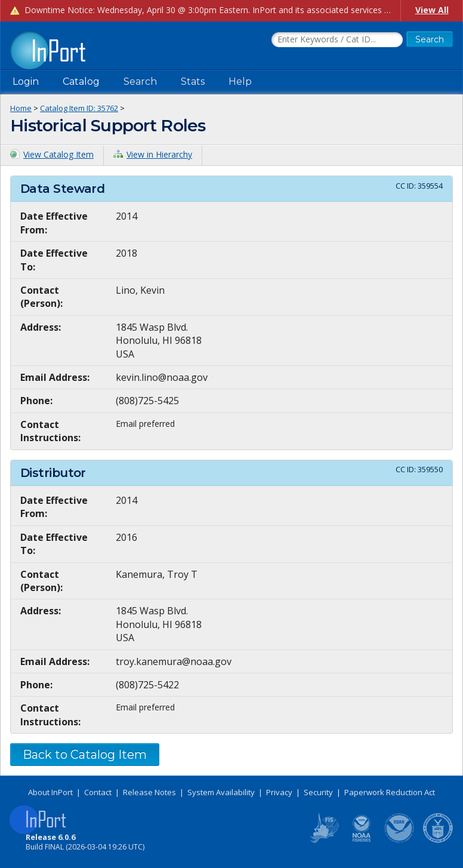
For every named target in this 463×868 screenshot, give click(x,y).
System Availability (221, 792)
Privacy (279, 792)
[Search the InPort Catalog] (337, 40)
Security (318, 792)
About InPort (50, 792)
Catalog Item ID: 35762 (79, 108)
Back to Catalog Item (85, 755)
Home (21, 108)
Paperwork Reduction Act (390, 792)
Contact (98, 792)
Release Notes (149, 792)
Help (240, 81)
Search (140, 81)
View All (432, 10)
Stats (193, 81)
